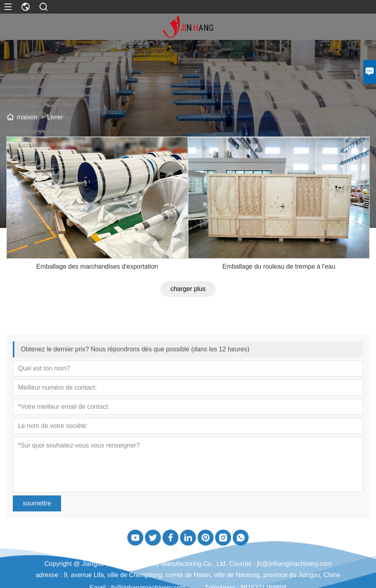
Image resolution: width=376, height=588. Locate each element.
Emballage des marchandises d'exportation (97, 291)
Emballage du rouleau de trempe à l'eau (279, 291)
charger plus (188, 313)
